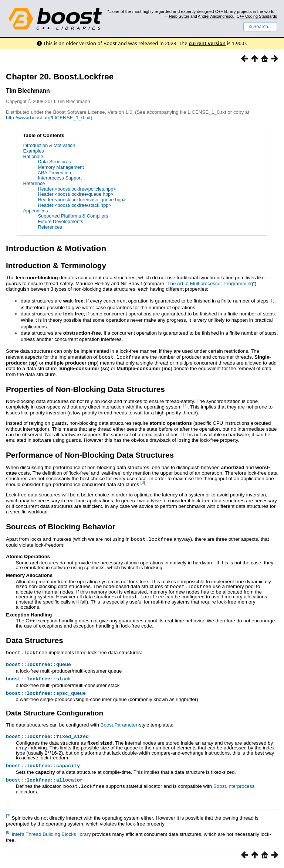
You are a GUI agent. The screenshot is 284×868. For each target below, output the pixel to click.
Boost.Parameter (119, 725)
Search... (260, 27)
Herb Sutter (179, 16)
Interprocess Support (60, 178)
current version (207, 43)
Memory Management (61, 167)
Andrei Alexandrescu (216, 16)
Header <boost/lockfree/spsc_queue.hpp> (82, 200)
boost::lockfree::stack (38, 678)
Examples (33, 151)
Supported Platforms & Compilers (73, 216)
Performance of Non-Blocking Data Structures (90, 454)
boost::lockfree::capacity (43, 767)
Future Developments (60, 221)
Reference (34, 183)
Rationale (33, 156)
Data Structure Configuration (55, 713)
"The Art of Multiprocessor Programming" (210, 283)
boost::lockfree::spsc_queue (46, 693)
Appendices (35, 211)
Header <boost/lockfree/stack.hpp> (74, 205)
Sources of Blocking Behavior (61, 526)
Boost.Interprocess (234, 789)
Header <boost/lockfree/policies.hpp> (77, 189)
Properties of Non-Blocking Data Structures (85, 389)
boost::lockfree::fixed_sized (47, 737)
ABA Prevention (54, 173)
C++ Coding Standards (257, 16)
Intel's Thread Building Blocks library (51, 836)
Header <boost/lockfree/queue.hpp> (75, 194)
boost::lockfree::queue (38, 663)
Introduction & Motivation (49, 145)
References (50, 227)
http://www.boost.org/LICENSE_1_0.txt (48, 118)
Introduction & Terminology (56, 265)
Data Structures (54, 162)
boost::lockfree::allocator (44, 782)
